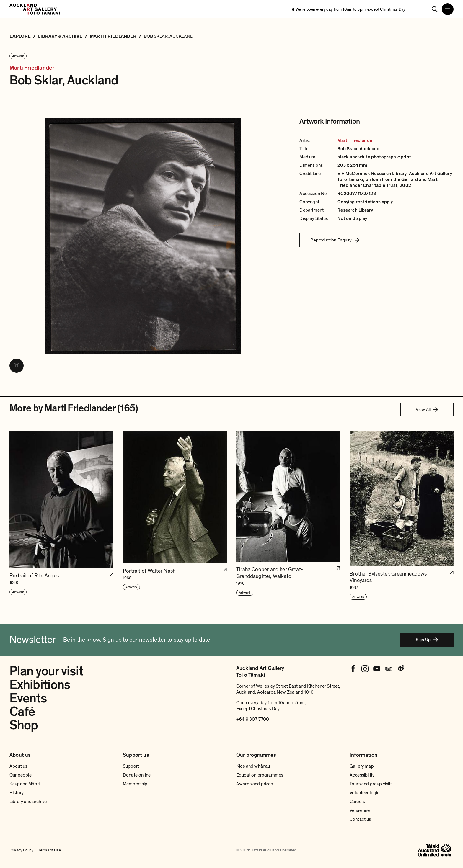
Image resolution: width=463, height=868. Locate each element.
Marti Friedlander (32, 68)
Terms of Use (49, 850)
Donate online (137, 775)
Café (22, 712)
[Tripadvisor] (389, 669)
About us (18, 766)
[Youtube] (377, 669)
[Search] (435, 9)
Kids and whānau (253, 766)
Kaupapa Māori (25, 784)
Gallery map (362, 766)
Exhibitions (40, 685)
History (17, 793)
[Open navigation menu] (448, 9)
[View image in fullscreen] (17, 366)
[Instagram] (365, 669)
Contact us (360, 819)
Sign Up (427, 640)
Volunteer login (365, 793)
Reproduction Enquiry (335, 240)
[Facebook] (353, 669)
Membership (135, 784)
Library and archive (28, 802)
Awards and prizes (255, 784)
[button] (61, 515)
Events (28, 698)
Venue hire (360, 810)
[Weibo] (400, 669)
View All (427, 409)
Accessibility (362, 775)
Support (131, 766)
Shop (24, 725)
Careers (357, 802)
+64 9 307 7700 (253, 719)
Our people (21, 775)
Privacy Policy (21, 850)
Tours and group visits (371, 784)
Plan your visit (46, 671)
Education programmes (260, 775)
